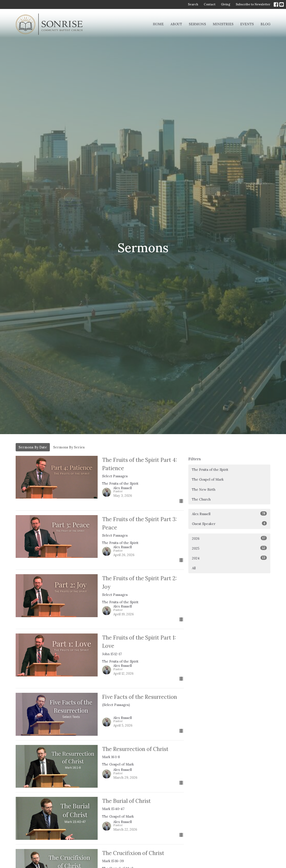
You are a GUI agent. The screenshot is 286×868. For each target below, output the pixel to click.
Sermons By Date (33, 447)
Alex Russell (229, 514)
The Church (201, 499)
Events (247, 24)
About (176, 24)
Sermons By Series (69, 447)
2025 (229, 548)
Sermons (197, 24)
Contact (210, 4)
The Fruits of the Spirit (210, 470)
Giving (226, 4)
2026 (229, 538)
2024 (229, 558)
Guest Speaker (229, 524)
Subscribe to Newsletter (253, 4)
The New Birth (204, 489)
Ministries (223, 24)
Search (193, 4)
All (194, 568)
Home (158, 24)
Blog (265, 24)
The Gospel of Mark (208, 479)
